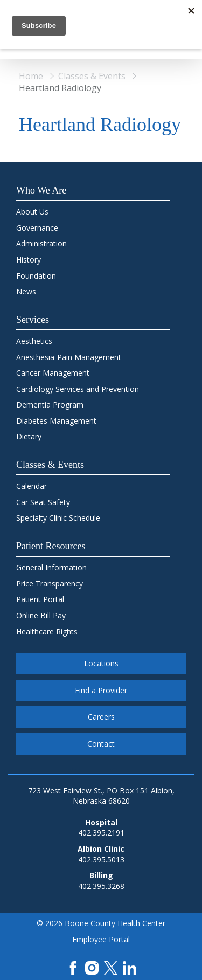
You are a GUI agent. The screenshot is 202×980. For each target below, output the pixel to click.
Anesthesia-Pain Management (69, 357)
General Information (51, 567)
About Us (32, 212)
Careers (101, 717)
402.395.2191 (101, 833)
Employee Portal (101, 939)
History (29, 260)
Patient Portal (40, 599)
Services (33, 320)
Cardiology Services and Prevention (78, 389)
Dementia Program (50, 405)
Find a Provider (101, 690)
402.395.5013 (101, 860)
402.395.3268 (101, 886)
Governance (37, 228)
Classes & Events (92, 76)
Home (31, 76)
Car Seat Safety (43, 502)
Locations (101, 663)
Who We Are (41, 190)
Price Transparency (50, 584)
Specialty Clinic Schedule (58, 518)
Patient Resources (51, 546)
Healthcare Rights (47, 632)
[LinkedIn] (130, 967)
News (26, 291)
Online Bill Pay (41, 615)
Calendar (32, 486)
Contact (101, 744)
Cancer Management (53, 373)
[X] (111, 967)
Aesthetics (34, 341)
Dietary (29, 436)
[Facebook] (73, 967)
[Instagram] (92, 967)
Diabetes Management (56, 421)
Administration (41, 243)
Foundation (36, 276)
